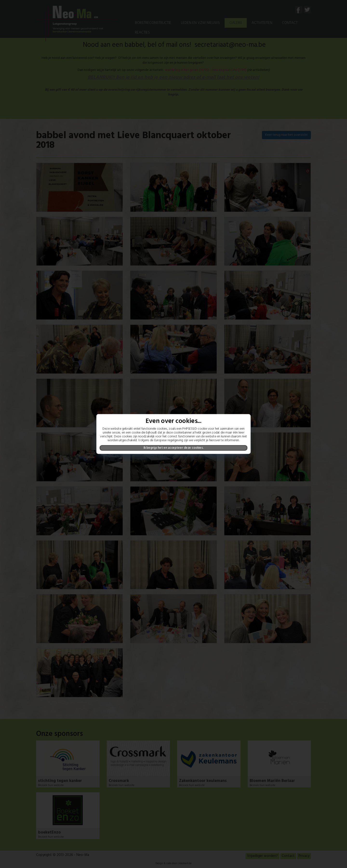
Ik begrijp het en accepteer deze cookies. (174, 448)
